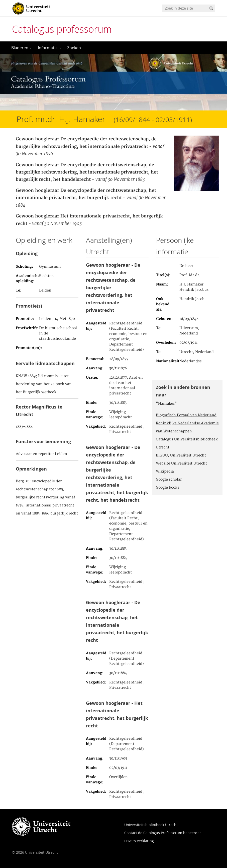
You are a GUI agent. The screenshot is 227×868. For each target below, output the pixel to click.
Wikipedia (165, 472)
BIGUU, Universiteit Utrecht (181, 455)
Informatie (49, 48)
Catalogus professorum (62, 29)
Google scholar (169, 480)
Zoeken (74, 48)
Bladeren (22, 48)
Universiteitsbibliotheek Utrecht (151, 825)
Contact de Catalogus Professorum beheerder (163, 833)
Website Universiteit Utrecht (181, 464)
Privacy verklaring (139, 841)
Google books (167, 488)
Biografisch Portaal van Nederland (186, 415)
